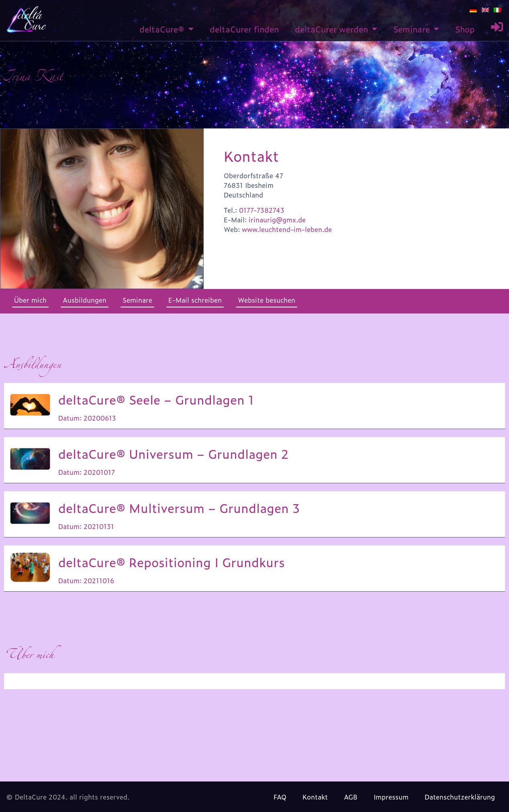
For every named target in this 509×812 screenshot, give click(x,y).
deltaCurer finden (244, 29)
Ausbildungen (85, 300)
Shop (465, 29)
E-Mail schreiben (195, 300)
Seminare (416, 29)
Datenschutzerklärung (460, 797)
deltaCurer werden (336, 29)
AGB (351, 797)
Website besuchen (267, 300)
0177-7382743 (262, 210)
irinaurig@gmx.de (277, 220)
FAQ (280, 797)
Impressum (391, 797)
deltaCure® (167, 29)
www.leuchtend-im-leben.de (287, 229)
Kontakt (315, 797)
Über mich (30, 300)
